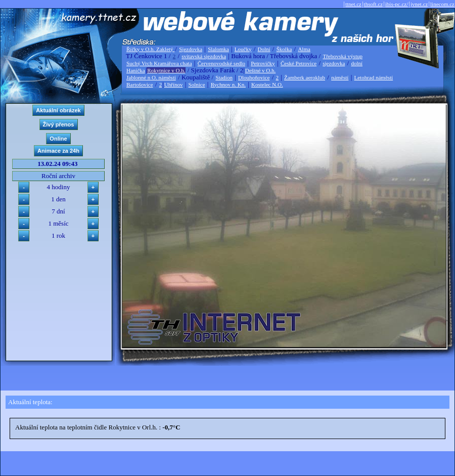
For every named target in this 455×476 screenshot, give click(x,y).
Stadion (224, 77)
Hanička (136, 70)
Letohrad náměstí (374, 77)
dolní (357, 63)
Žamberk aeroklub (305, 77)
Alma (304, 49)
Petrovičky (263, 63)
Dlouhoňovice (254, 77)
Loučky (243, 49)
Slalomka (218, 49)
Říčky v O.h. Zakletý (150, 49)
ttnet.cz (353, 4)
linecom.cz (442, 4)
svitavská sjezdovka (204, 56)
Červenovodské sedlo (221, 63)
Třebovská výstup (343, 56)
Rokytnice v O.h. (166, 70)
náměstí (340, 77)
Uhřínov (174, 84)
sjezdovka (334, 63)
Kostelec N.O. (267, 84)
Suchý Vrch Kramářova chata (159, 63)
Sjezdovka (191, 49)
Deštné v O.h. (261, 70)
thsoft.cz (374, 4)
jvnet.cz (419, 4)
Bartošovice (140, 84)
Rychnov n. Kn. (228, 84)
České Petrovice (299, 63)
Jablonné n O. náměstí (151, 77)
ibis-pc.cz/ (397, 4)
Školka (284, 49)
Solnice (197, 84)
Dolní (264, 49)
